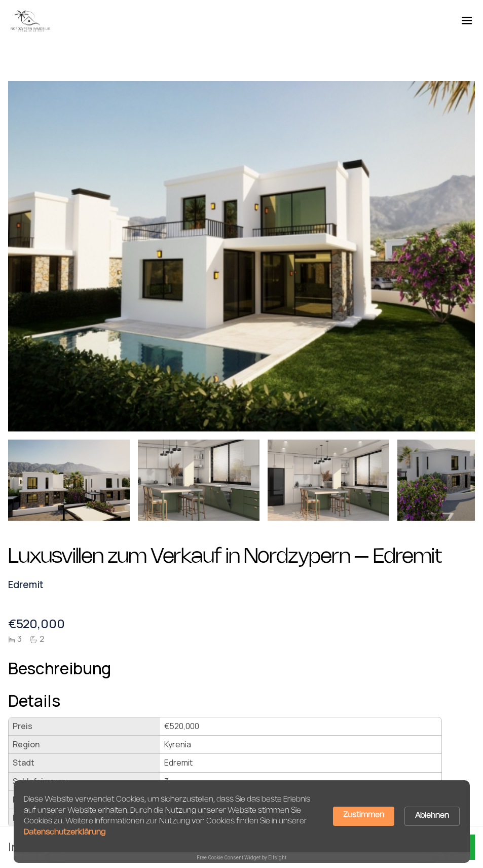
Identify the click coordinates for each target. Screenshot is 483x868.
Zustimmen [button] (364, 815)
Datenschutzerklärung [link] (65, 833)
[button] (467, 21)
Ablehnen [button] (432, 816)
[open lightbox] (69, 484)
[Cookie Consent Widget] (242, 822)
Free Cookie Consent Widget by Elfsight (241, 858)
